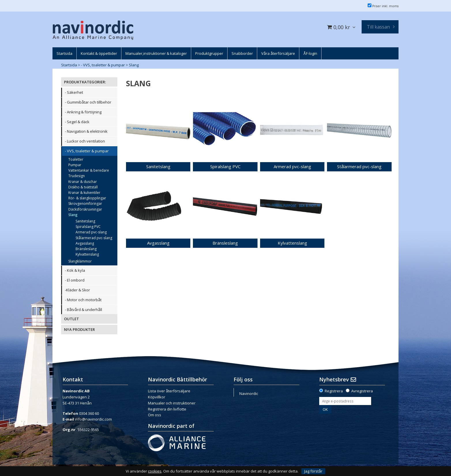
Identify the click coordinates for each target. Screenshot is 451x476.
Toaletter (76, 159)
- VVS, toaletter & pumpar (103, 65)
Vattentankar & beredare (89, 170)
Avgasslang (85, 243)
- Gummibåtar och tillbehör (88, 102)
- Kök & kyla (75, 270)
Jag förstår (313, 471)
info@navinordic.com (93, 419)
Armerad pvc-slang (91, 232)
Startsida (69, 65)
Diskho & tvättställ (83, 187)
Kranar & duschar (83, 182)
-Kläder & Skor (77, 290)
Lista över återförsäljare (169, 391)
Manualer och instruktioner (172, 403)
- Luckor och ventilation (85, 141)
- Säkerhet (74, 92)
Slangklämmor (80, 261)
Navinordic (249, 393)
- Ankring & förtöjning (83, 112)
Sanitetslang (85, 221)
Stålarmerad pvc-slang (94, 238)
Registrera (334, 391)
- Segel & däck (77, 122)
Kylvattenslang (87, 254)
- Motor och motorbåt (83, 300)
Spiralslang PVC (88, 227)
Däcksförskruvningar (85, 209)
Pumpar (75, 165)
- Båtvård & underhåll (83, 310)
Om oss (155, 415)
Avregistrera (362, 391)
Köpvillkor (157, 397)
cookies (155, 471)
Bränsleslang (86, 249)
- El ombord (75, 280)
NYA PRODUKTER (79, 329)
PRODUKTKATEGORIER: (85, 82)
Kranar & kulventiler (84, 193)
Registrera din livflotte (167, 409)
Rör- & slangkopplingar (87, 198)
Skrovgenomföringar (85, 204)
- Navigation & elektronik (86, 131)
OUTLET (72, 319)
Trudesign (77, 176)
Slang (134, 65)
